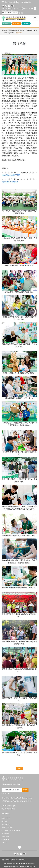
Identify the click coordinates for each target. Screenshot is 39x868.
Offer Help (26, 24)
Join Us (4, 821)
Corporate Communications (16, 30)
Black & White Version (10, 13)
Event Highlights (9, 33)
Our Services (6, 824)
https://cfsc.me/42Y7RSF (11, 175)
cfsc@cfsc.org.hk (9, 2)
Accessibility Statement (17, 860)
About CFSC (6, 818)
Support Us (7, 24)
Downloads (5, 833)
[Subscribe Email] (12, 790)
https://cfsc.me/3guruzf (10, 182)
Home (4, 30)
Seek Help (17, 24)
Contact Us (5, 839)
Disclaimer (5, 860)
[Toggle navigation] (35, 18)
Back (20, 768)
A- (21, 8)
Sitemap (4, 843)
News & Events (32, 30)
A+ (15, 11)
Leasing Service (7, 827)
